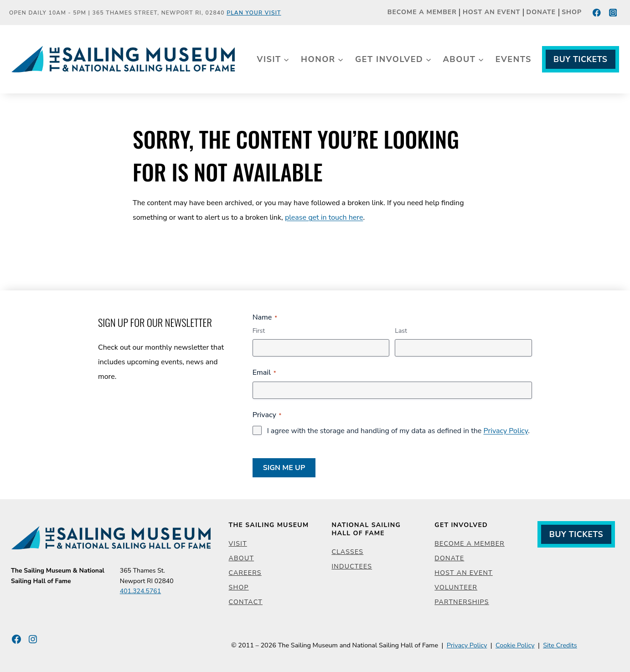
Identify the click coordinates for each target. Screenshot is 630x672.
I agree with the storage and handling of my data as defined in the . (398, 431)
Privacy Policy (506, 431)
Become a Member (422, 13)
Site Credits (560, 645)
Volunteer (456, 587)
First (259, 331)
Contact (246, 602)
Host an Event (491, 13)
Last (401, 331)
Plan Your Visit (254, 13)
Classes (347, 552)
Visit (238, 544)
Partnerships (462, 602)
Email (264, 372)
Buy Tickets (580, 59)
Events (514, 59)
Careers (245, 573)
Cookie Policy (515, 645)
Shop (572, 13)
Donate (541, 13)
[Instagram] (613, 13)
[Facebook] (597, 13)
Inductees (352, 566)
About (242, 558)
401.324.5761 (140, 591)
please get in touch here (324, 217)
